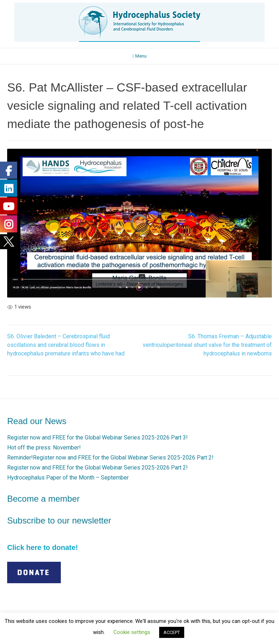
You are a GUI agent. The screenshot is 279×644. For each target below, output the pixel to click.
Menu (139, 56)
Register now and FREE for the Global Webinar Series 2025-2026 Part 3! (97, 437)
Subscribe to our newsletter (59, 520)
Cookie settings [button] (132, 632)
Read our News (37, 421)
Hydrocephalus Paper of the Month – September (68, 478)
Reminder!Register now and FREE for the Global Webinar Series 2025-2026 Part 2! (110, 458)
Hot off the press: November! (44, 448)
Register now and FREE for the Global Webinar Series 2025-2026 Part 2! (97, 468)
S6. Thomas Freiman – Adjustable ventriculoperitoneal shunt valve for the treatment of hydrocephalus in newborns (207, 345)
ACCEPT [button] (172, 632)
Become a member (43, 499)
